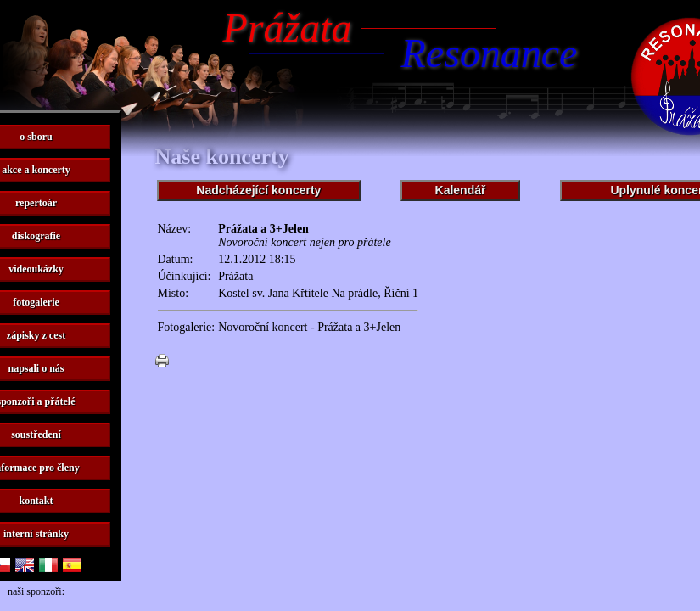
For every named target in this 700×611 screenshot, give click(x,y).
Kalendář (461, 190)
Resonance (490, 53)
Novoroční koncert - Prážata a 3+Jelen (309, 327)
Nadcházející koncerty (258, 190)
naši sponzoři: (36, 591)
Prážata (288, 28)
